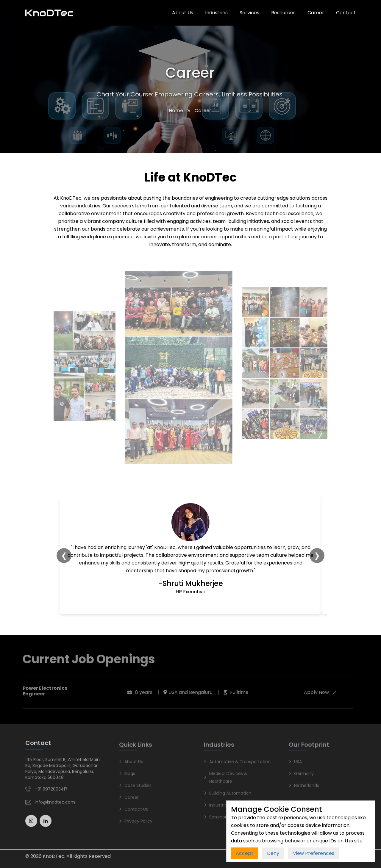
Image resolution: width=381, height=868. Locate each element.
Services (249, 13)
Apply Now (318, 692)
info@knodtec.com (55, 804)
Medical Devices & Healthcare (226, 780)
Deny (273, 853)
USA (295, 764)
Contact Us (133, 812)
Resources (283, 13)
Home (175, 111)
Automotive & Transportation (237, 764)
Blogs (127, 776)
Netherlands (304, 788)
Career (316, 13)
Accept (245, 853)
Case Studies (135, 788)
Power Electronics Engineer (43, 691)
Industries (216, 13)
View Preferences (314, 853)
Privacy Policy (136, 824)
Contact (346, 13)
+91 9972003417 (51, 791)
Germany (301, 776)
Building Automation (228, 796)
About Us (183, 13)
